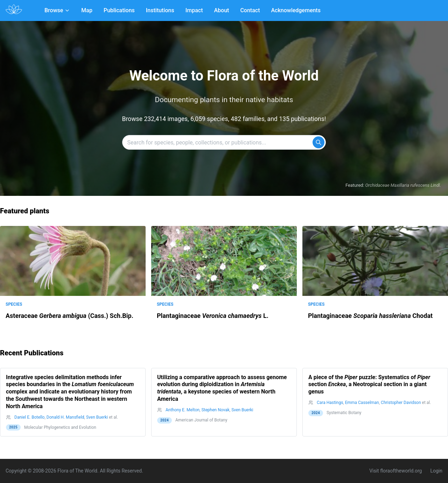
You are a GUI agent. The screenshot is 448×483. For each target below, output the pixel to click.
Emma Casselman (362, 403)
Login (436, 471)
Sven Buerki (97, 417)
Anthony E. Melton (183, 410)
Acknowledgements (296, 10)
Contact (250, 10)
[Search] (318, 142)
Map (87, 10)
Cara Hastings (330, 403)
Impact (194, 10)
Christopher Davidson (401, 403)
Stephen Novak (215, 410)
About (222, 10)
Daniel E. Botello (29, 417)
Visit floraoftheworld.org (395, 471)
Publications (119, 10)
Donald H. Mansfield (65, 417)
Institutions (160, 10)
